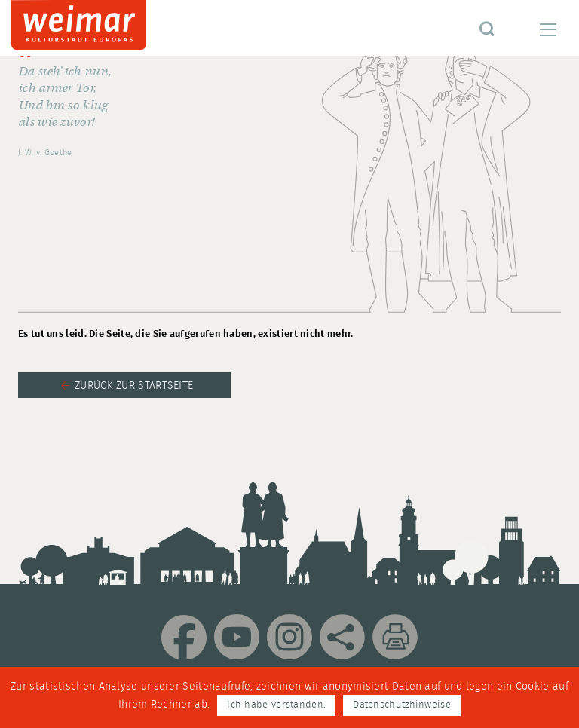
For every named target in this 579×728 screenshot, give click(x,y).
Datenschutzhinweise (402, 705)
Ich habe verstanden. (276, 705)
